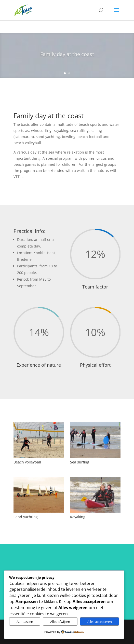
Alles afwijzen (60, 622)
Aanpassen (25, 622)
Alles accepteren (100, 622)
